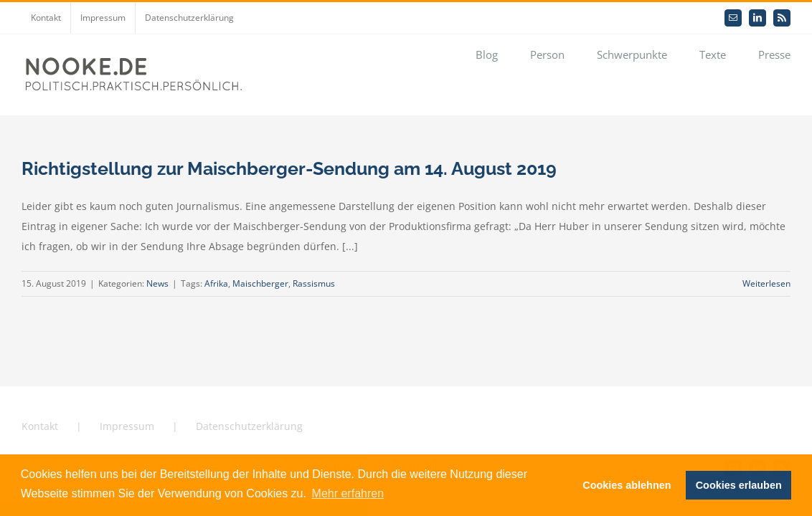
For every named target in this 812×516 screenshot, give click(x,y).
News (157, 283)
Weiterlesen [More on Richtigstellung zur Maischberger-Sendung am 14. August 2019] (766, 283)
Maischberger (260, 283)
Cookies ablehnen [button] (627, 485)
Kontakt (40, 426)
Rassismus (314, 283)
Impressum (127, 426)
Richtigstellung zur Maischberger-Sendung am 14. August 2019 (289, 168)
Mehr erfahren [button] (348, 493)
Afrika (216, 283)
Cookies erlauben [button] (739, 485)
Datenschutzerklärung (249, 426)
